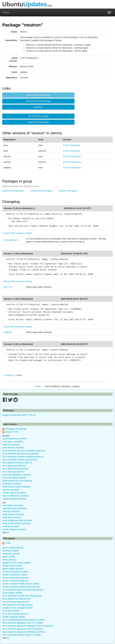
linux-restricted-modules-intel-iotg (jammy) (22, 596)
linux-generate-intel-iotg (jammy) (17, 605)
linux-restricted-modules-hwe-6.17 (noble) (22, 635)
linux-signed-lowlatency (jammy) (17, 463)
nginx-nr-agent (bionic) (13, 548)
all (8, 532)
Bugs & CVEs (12, 432)
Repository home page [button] (38, 122)
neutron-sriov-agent (68, 191)
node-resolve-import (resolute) (17, 487)
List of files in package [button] (38, 116)
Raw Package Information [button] (38, 95)
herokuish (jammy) (11, 554)
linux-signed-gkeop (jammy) (15, 469)
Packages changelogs (16, 429)
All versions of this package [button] (38, 101)
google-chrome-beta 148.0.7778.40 (19, 415)
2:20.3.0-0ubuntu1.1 (72, 156)
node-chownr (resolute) (13, 448)
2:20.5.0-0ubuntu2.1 (72, 168)
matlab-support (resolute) (14, 493)
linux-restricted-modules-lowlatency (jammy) (23, 457)
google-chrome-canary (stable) (17, 563)
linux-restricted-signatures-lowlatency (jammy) (24, 451)
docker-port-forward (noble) (15, 572)
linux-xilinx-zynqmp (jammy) (15, 614)
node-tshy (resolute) (12, 484)
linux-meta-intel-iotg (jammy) (16, 602)
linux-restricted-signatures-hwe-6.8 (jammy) (23, 629)
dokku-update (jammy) (13, 569)
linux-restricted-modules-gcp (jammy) (20, 460)
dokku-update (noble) (12, 566)
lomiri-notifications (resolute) (16, 496)
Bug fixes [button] (38, 107)
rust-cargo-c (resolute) (13, 442)
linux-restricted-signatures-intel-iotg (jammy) (23, 590)
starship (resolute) (11, 490)
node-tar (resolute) (11, 445)
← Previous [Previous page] (8, 375)
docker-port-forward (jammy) (16, 578)
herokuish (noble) (11, 551)
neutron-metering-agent (42, 191)
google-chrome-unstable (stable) (18, 608)
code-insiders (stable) (12, 593)
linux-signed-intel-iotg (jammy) (16, 599)
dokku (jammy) (9, 560)
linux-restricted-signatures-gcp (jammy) (21, 454)
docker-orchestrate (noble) (15, 575)
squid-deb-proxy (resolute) (15, 439)
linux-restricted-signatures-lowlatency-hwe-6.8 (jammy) (28, 626)
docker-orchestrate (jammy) (15, 581)
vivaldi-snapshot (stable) (14, 617)
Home (6, 12)
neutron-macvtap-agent (13, 191)
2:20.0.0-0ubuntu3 (72, 145)
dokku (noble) (9, 557)
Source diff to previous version (18, 233)
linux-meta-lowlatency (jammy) (17, 475)
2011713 (8, 287)
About (38, 386)
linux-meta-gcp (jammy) (13, 472)
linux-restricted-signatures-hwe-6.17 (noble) (23, 623)
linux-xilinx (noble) (11, 611)
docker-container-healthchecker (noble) (21, 584)
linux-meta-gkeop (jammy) (15, 478)
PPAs (8, 543)
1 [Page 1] (14, 375)
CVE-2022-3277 (11, 240)
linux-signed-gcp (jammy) (14, 466)
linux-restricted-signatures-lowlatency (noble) (23, 620)
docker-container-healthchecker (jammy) (21, 587)
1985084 (8, 332)
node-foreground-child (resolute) (17, 481)
